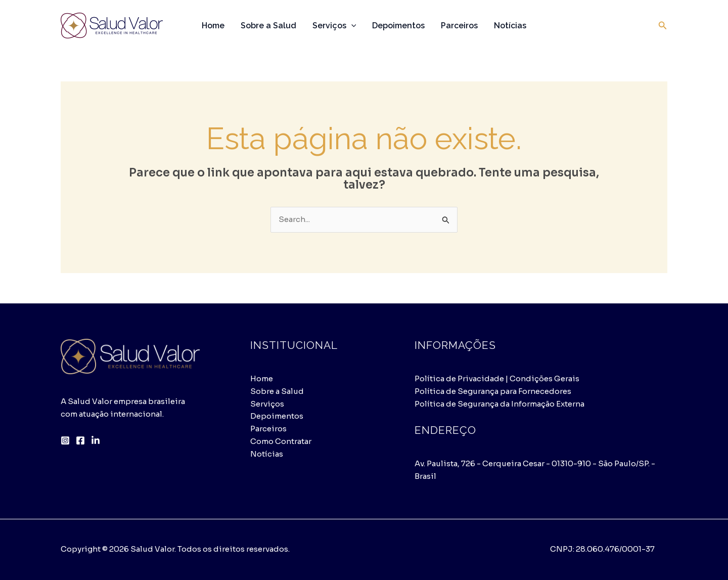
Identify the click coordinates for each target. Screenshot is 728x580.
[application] (351, 26)
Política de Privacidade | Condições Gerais (497, 378)
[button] (663, 26)
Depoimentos (398, 26)
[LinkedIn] (96, 440)
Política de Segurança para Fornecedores (493, 391)
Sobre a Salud (268, 26)
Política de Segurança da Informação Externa (499, 404)
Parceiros (459, 26)
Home (213, 26)
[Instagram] (65, 440)
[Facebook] (80, 440)
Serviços (334, 26)
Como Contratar (281, 441)
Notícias (510, 26)
